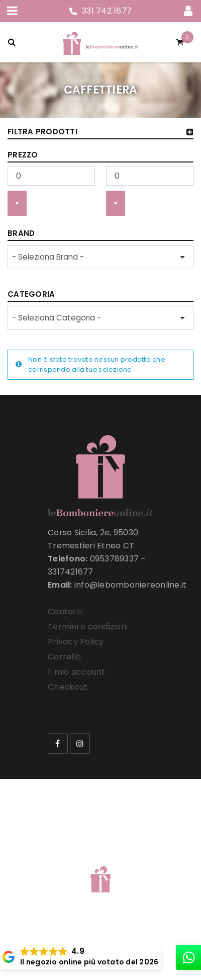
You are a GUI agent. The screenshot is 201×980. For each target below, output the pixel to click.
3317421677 (71, 572)
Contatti (65, 611)
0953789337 (115, 559)
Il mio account (77, 672)
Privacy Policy (76, 642)
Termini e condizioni (88, 627)
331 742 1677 (107, 11)
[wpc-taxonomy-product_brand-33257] (100, 257)
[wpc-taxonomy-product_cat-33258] (100, 318)
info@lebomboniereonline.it (131, 585)
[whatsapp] (188, 957)
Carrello (64, 657)
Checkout (68, 687)
